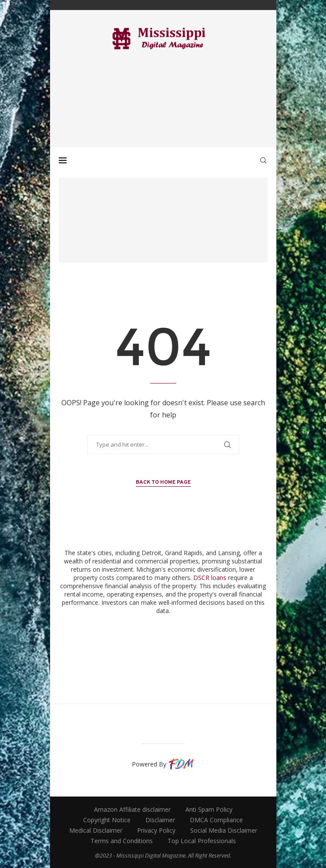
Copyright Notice (107, 820)
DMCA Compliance (216, 820)
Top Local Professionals (202, 841)
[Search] (263, 160)
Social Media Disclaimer (224, 830)
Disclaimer (160, 820)
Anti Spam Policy (209, 809)
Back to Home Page (163, 482)
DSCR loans (210, 578)
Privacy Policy (156, 830)
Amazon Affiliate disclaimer (132, 809)
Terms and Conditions (122, 841)
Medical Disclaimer (96, 830)
